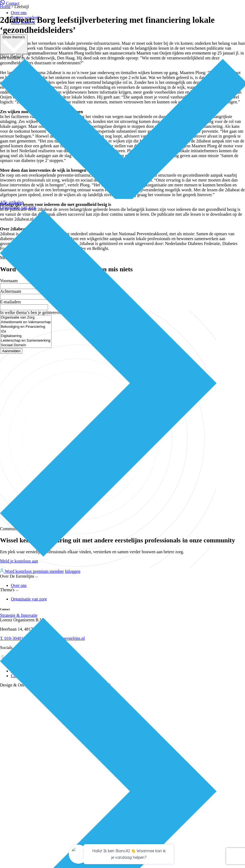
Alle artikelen (12, 202)
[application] (122, 855)
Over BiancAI (23, 22)
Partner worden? (25, 18)
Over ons (19, 13)
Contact (10, 3)
